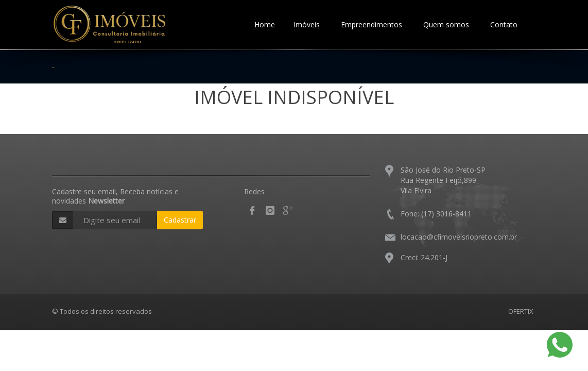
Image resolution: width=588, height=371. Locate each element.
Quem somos (446, 24)
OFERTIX (521, 311)
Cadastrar (180, 220)
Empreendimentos (371, 24)
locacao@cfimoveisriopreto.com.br (459, 237)
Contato (504, 24)
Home (265, 24)
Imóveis (307, 24)
